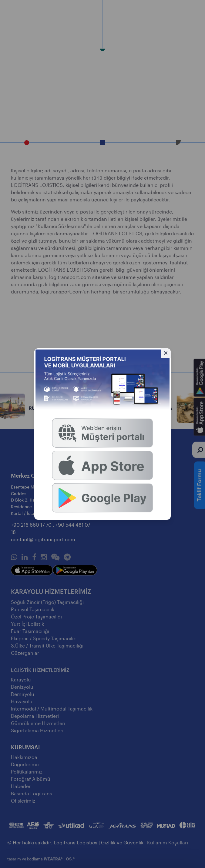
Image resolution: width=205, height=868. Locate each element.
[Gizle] (166, 353)
